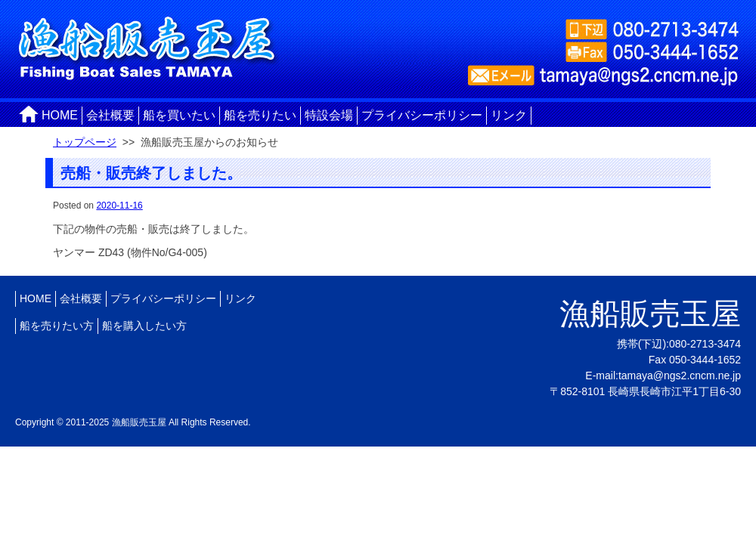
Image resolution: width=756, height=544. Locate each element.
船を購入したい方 (144, 326)
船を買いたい (179, 115)
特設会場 (329, 115)
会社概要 (110, 115)
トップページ (85, 142)
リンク (509, 115)
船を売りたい (260, 115)
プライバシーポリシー (422, 115)
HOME (60, 115)
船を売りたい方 (57, 326)
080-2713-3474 (705, 344)
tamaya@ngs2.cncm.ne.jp (680, 376)
